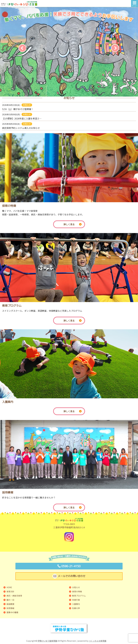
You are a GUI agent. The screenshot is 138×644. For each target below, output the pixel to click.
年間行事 (76, 600)
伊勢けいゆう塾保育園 (47, 641)
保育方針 (10, 592)
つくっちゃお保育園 (98, 641)
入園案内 (76, 604)
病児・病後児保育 (14, 596)
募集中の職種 (12, 612)
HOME (9, 587)
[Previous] (23, 48)
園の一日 (10, 600)
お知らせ (76, 587)
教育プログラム (79, 596)
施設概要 (10, 604)
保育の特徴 (77, 592)
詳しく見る (73, 224)
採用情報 (10, 608)
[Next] (115, 48)
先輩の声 (76, 608)
